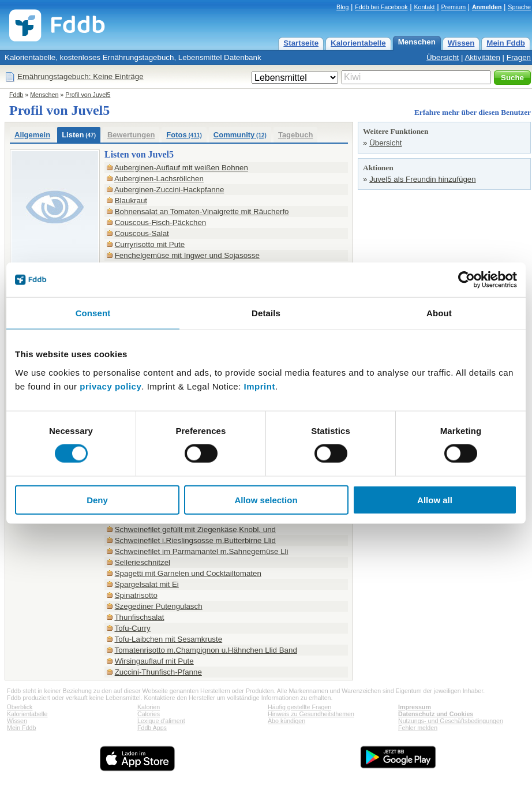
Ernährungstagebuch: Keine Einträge (80, 76)
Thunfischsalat (139, 617)
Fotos (184, 135)
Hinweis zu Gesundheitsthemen (311, 714)
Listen (79, 135)
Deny (97, 499)
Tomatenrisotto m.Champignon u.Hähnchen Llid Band (205, 650)
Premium (453, 7)
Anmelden (487, 7)
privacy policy (110, 386)
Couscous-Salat (142, 233)
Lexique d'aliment (161, 721)
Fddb (16, 95)
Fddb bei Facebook (381, 7)
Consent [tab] (93, 313)
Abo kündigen (286, 721)
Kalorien (149, 707)
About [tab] (439, 313)
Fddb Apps (152, 728)
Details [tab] (266, 313)
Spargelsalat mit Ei (147, 584)
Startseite (301, 43)
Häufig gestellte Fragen (299, 707)
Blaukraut (131, 201)
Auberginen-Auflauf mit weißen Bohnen (181, 168)
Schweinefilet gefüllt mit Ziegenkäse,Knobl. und (195, 529)
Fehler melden (418, 728)
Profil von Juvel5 (88, 95)
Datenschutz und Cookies (436, 714)
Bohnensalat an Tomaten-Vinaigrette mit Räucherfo (202, 212)
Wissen (461, 43)
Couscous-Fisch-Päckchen (161, 222)
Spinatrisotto (136, 595)
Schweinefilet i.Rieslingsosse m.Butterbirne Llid (195, 540)
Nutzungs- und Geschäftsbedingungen (451, 721)
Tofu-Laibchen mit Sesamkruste (168, 639)
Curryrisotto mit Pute (150, 244)
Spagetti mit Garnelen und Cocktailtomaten (188, 573)
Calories (149, 714)
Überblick (20, 707)
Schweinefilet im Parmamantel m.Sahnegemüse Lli (202, 551)
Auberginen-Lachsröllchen (159, 179)
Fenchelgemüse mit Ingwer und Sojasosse (187, 255)
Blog (342, 7)
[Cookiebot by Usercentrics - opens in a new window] (467, 280)
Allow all (435, 499)
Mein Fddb (506, 43)
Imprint (260, 386)
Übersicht (443, 57)
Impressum (415, 707)
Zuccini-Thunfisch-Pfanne (158, 672)
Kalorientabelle (358, 43)
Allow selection (266, 499)
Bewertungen (131, 135)
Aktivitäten (482, 57)
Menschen (417, 42)
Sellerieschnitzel (143, 562)
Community (240, 135)
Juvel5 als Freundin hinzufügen (423, 179)
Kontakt (424, 7)
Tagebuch (295, 135)
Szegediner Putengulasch (159, 606)
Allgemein (32, 135)
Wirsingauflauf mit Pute (154, 661)
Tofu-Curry (132, 628)
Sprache (519, 7)
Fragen (519, 57)
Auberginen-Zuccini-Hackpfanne (169, 190)
